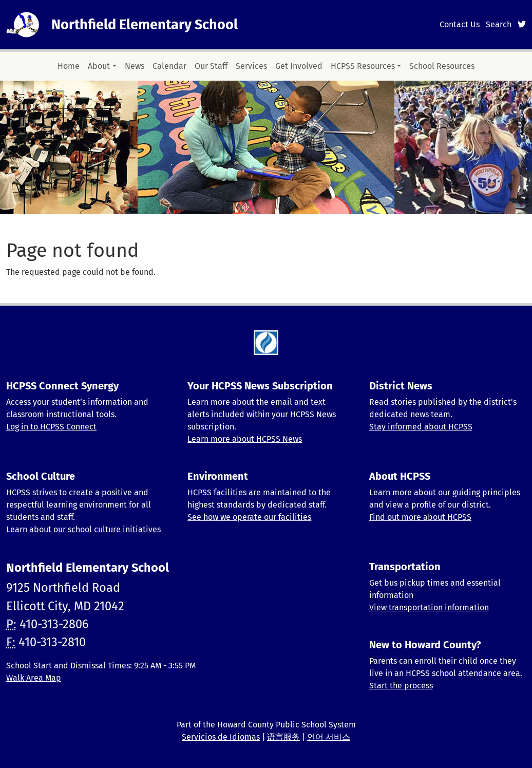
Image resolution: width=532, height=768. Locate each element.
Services (251, 66)
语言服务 (283, 737)
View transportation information (429, 607)
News (135, 66)
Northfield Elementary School (145, 25)
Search (499, 24)
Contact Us (460, 24)
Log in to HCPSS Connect (51, 427)
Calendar (169, 66)
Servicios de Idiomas (221, 737)
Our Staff (211, 66)
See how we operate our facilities (249, 517)
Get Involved (299, 66)
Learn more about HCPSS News (245, 439)
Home (69, 66)
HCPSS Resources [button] (363, 66)
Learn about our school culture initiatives (83, 529)
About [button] (99, 66)
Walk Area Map (34, 678)
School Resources (442, 66)
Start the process (401, 686)
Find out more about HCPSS (420, 517)
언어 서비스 (329, 737)
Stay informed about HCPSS (421, 427)
